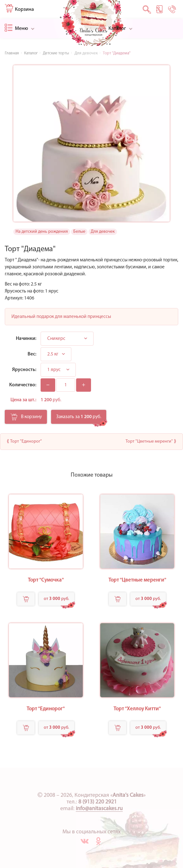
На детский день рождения (42, 232)
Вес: (32, 354)
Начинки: (26, 339)
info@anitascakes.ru (99, 809)
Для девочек (103, 232)
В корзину (26, 419)
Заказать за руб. (79, 417)
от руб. (56, 599)
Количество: (23, 385)
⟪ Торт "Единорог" (24, 441)
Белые (79, 232)
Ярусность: (24, 370)
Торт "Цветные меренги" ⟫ (151, 441)
